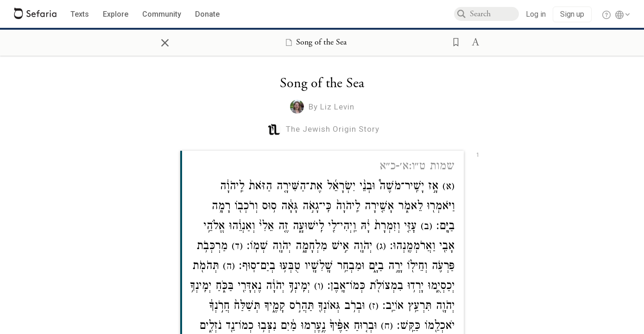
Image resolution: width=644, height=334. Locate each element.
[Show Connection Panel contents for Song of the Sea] (314, 42)
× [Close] (165, 41)
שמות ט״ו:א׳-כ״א (417, 167)
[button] (453, 41)
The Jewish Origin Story (333, 129)
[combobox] (494, 14)
